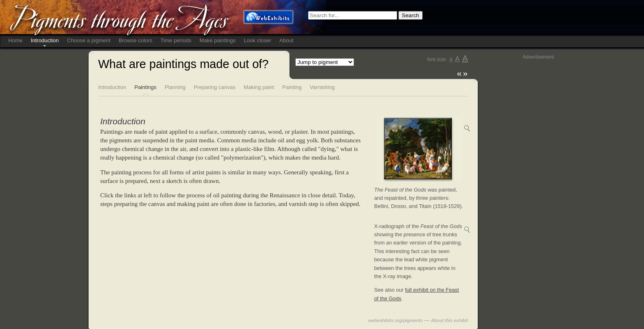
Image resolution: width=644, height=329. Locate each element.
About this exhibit (450, 320)
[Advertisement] (521, 185)
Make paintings (218, 40)
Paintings (145, 87)
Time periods (176, 40)
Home (15, 40)
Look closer (258, 40)
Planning (175, 87)
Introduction (45, 40)
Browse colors (136, 40)
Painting (292, 87)
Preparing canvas (215, 87)
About (286, 40)
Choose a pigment (89, 40)
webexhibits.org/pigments (396, 320)
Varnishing (322, 87)
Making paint (259, 87)
